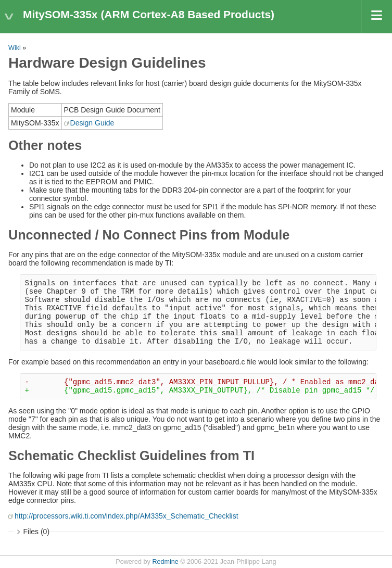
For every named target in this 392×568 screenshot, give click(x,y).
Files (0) (37, 532)
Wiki (15, 48)
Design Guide (92, 123)
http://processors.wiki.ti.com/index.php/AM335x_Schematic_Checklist (127, 516)
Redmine (165, 562)
